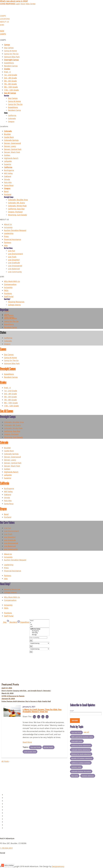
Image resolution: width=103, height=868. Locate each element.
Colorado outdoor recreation (81, 771)
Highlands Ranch (11, 158)
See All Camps (10, 93)
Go (31, 641)
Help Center (31, 4)
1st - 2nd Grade (11, 75)
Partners (8, 242)
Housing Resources (16, 302)
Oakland (8, 176)
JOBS (2, 25)
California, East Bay (12, 431)
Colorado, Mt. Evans (16, 203)
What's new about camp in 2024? (14, 1)
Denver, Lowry (10, 146)
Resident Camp (14, 110)
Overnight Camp (77, 741)
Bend (6, 191)
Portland (8, 194)
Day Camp (75, 776)
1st (39, 624)
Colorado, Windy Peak (17, 206)
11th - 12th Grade (11, 90)
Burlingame (9, 170)
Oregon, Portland (15, 212)
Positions (8, 293)
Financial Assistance (13, 239)
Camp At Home (10, 51)
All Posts (5, 761)
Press (6, 236)
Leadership (9, 233)
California (12, 115)
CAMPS (3, 16)
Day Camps (9, 48)
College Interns (14, 305)
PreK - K (7, 72)
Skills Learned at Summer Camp (82, 737)
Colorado (12, 119)
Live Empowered (15, 266)
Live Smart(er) (14, 260)
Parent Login (9, 822)
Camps (7, 45)
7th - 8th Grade (10, 84)
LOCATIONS (5, 19)
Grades (7, 69)
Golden (7, 155)
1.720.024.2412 (6, 848)
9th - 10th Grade (11, 87)
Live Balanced (14, 269)
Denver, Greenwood (12, 143)
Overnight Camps (11, 60)
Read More (27, 742)
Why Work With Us (12, 281)
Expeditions (9, 63)
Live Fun (12, 251)
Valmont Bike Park (12, 57)
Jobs (6, 245)
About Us (8, 224)
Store (23, 4)
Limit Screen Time (30, 752)
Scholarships (9, 825)
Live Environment (15, 254)
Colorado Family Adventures (81, 750)
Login (18, 4)
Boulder (7, 134)
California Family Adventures (81, 745)
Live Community (15, 272)
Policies (7, 798)
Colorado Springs (11, 140)
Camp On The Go (11, 54)
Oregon (11, 122)
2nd (39, 626)
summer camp (76, 767)
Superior (8, 164)
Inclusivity (8, 227)
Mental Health (48, 747)
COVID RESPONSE (7, 4)
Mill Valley (8, 173)
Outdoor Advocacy (88, 776)
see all (86, 732)
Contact (7, 804)
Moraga (39, 635)
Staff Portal (9, 296)
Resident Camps (11, 66)
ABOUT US (4, 22)
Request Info (9, 828)
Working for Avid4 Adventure (81, 754)
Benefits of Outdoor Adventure (82, 758)
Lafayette (8, 161)
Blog (6, 810)
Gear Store (8, 807)
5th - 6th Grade (10, 81)
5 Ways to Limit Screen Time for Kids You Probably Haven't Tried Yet (42, 710)
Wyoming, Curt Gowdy (17, 215)
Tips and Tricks (35, 747)
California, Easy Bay (16, 209)
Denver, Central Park (13, 149)
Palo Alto (8, 182)
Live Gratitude (14, 263)
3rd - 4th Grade (10, 78)
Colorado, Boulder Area (18, 200)
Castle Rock (9, 137)
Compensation (10, 284)
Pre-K (39, 621)
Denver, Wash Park (12, 152)
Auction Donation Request (15, 230)
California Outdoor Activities (81, 763)
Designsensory (58, 866)
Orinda (7, 179)
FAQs (6, 290)
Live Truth (12, 257)
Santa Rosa (9, 185)
